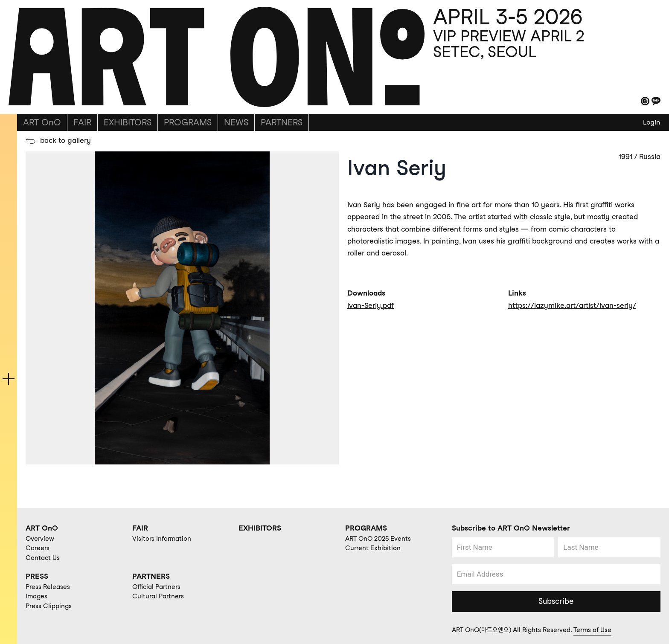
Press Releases (48, 587)
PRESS (37, 576)
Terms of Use (592, 630)
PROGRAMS (188, 122)
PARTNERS (282, 122)
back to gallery (65, 140)
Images (36, 596)
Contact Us (43, 558)
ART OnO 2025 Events (378, 539)
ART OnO (42, 122)
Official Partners (156, 587)
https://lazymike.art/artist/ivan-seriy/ (572, 305)
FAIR (82, 122)
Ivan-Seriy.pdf (371, 305)
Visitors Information (162, 539)
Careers (38, 548)
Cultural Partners (158, 596)
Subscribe (556, 601)
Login (652, 122)
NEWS (236, 122)
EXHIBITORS (128, 122)
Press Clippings (49, 606)
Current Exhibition (373, 548)
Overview (40, 539)
